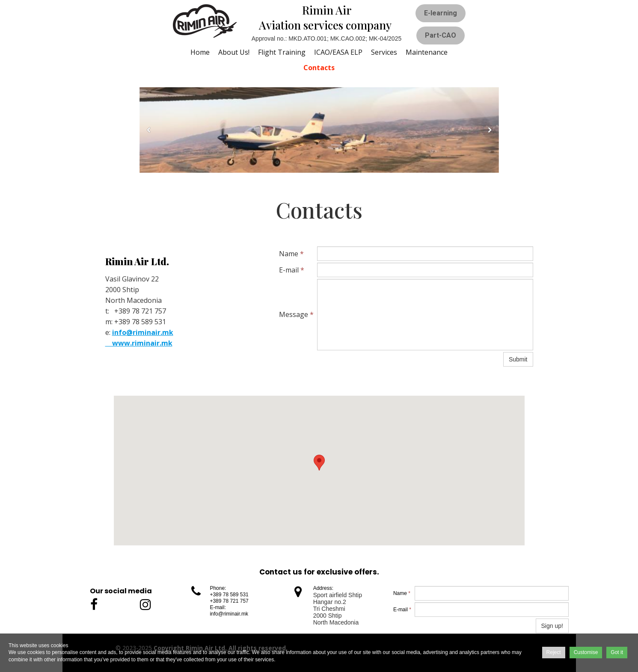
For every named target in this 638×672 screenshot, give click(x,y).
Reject (554, 652)
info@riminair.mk (143, 332)
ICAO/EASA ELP (338, 52)
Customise (586, 652)
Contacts (319, 68)
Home (200, 52)
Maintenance (427, 52)
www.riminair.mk (139, 343)
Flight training (282, 52)
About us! (234, 52)
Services (384, 52)
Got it (617, 652)
